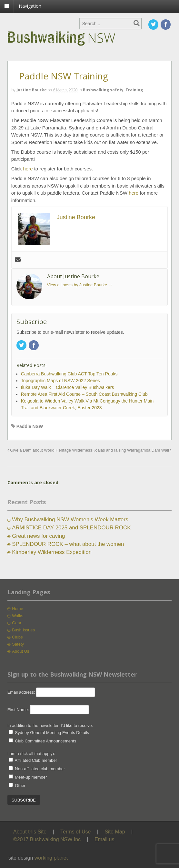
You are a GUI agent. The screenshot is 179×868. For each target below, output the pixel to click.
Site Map (115, 832)
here (29, 169)
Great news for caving (38, 536)
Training (134, 90)
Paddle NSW (30, 426)
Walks (18, 616)
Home (18, 609)
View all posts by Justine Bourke (80, 285)
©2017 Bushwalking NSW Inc (47, 839)
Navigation (30, 6)
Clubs (17, 637)
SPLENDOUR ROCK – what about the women (68, 544)
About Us (20, 651)
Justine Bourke (32, 90)
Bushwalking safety (103, 90)
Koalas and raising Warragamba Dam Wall (132, 450)
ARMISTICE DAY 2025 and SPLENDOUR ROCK (71, 528)
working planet (51, 858)
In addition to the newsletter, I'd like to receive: (50, 725)
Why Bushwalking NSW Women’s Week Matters (70, 520)
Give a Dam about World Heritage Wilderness (50, 450)
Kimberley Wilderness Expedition (52, 552)
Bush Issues (23, 630)
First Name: (18, 710)
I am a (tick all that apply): (31, 754)
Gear (17, 623)
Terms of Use (75, 832)
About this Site (30, 832)
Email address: (22, 692)
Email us (104, 839)
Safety (18, 644)
